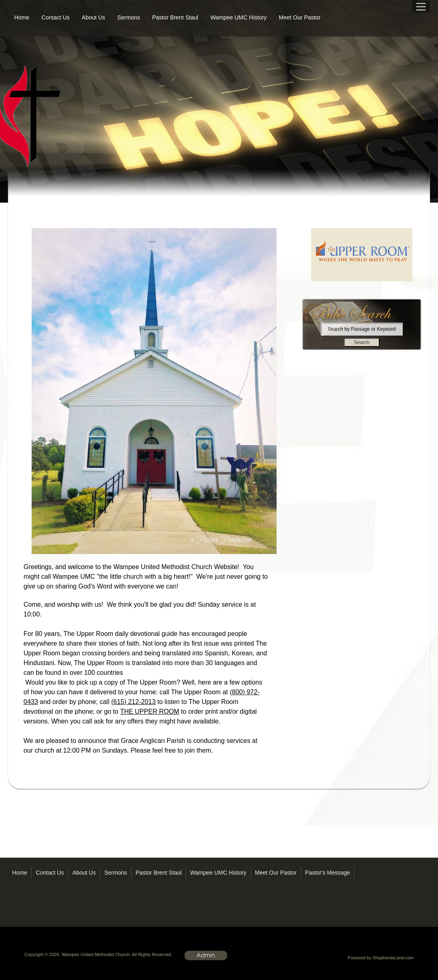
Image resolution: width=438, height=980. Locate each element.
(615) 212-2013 (133, 702)
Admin (206, 955)
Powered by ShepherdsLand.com (381, 958)
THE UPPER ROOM (150, 711)
